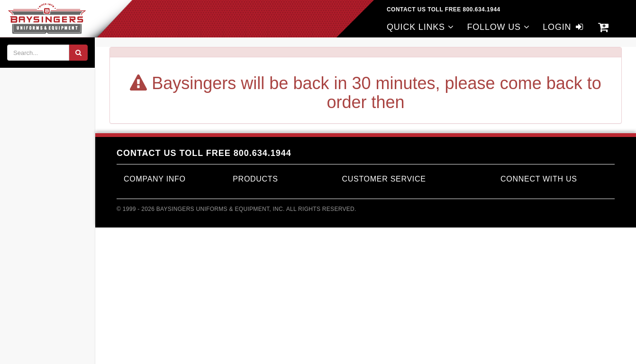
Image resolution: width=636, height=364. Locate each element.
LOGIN (564, 27)
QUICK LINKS (420, 27)
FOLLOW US (498, 27)
